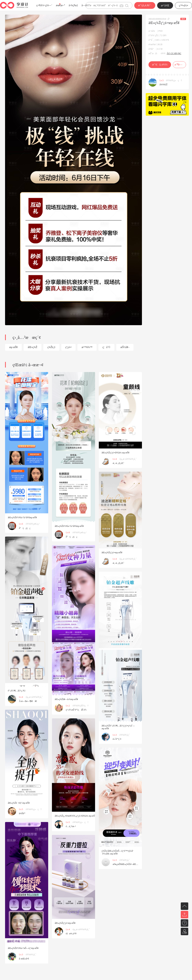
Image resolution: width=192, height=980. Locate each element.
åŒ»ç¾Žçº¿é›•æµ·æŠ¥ (112, 553)
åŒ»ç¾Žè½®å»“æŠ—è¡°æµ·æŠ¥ (23, 948)
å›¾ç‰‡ (73, 5)
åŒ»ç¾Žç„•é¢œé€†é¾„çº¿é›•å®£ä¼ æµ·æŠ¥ (75, 816)
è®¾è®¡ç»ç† (174, 80)
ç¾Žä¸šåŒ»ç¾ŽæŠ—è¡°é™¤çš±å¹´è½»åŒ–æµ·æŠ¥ (117, 852)
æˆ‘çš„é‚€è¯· (145, 5)
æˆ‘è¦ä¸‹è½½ (160, 65)
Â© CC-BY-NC (174, 53)
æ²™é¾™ (87, 347)
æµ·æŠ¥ (13, 347)
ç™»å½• (183, 6)
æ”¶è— (179, 65)
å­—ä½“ (86, 5)
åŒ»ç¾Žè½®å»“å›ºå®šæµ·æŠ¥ (22, 517)
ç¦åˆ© (106, 347)
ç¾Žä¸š (51, 347)
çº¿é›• (69, 347)
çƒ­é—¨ (49, 5)
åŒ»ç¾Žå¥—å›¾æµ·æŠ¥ (66, 699)
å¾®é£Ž (163, 85)
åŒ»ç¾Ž (33, 347)
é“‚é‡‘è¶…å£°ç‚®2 (17, 691)
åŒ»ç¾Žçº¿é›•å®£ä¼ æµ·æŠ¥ (115, 453)
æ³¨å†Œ (165, 6)
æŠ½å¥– (125, 347)
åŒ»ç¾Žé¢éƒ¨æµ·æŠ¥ (19, 803)
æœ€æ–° (60, 5)
